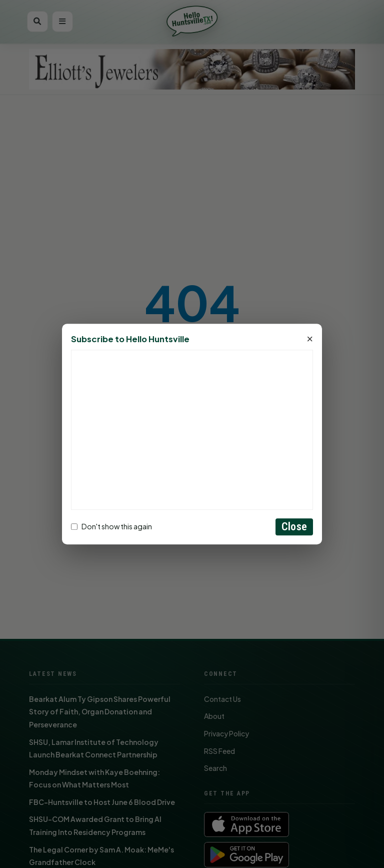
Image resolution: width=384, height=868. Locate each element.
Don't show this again (111, 527)
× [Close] (310, 339)
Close (294, 527)
